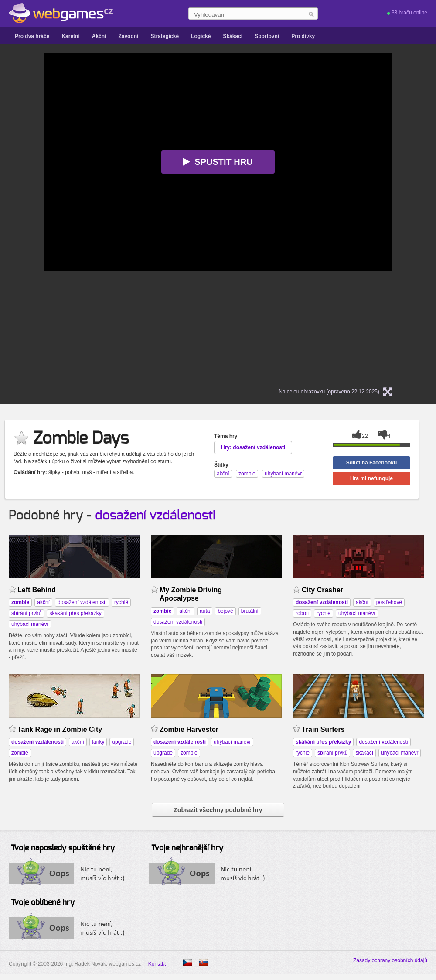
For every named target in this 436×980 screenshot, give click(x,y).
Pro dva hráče (32, 36)
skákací (364, 753)
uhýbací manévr (30, 624)
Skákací (233, 36)
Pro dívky (303, 36)
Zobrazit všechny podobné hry (218, 810)
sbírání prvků (26, 613)
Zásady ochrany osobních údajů (390, 960)
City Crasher (322, 590)
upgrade (122, 742)
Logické (201, 36)
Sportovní (267, 36)
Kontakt (157, 964)
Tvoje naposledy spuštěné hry (63, 848)
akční (43, 602)
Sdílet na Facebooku (372, 463)
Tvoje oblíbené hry (43, 903)
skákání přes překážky (75, 613)
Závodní (128, 36)
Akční (99, 36)
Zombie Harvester (189, 729)
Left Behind (37, 590)
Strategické (165, 36)
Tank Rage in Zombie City (60, 729)
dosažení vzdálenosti (155, 516)
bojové (225, 611)
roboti (302, 613)
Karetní (70, 36)
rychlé (121, 602)
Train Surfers (323, 729)
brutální (250, 611)
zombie (20, 753)
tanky (98, 742)
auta (205, 611)
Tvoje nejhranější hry (187, 848)
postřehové (389, 602)
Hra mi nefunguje (371, 478)
